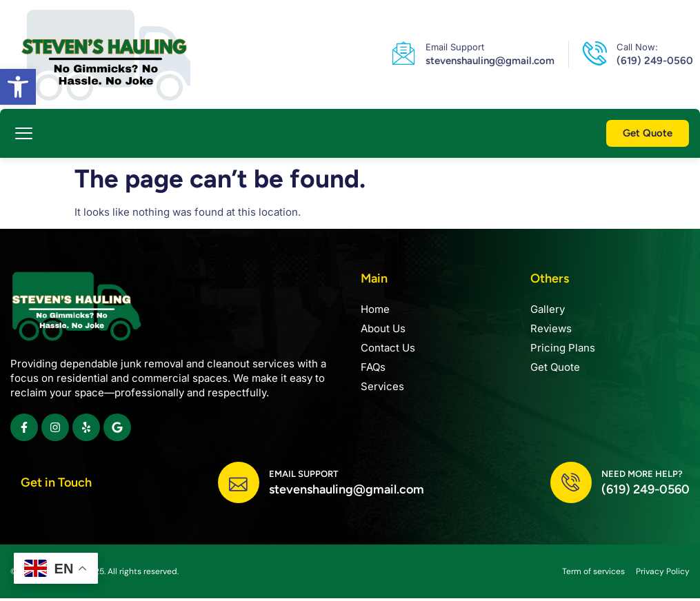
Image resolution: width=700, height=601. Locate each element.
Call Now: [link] (637, 47)
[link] (18, 87)
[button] (24, 134)
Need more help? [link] (642, 475)
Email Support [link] (455, 47)
